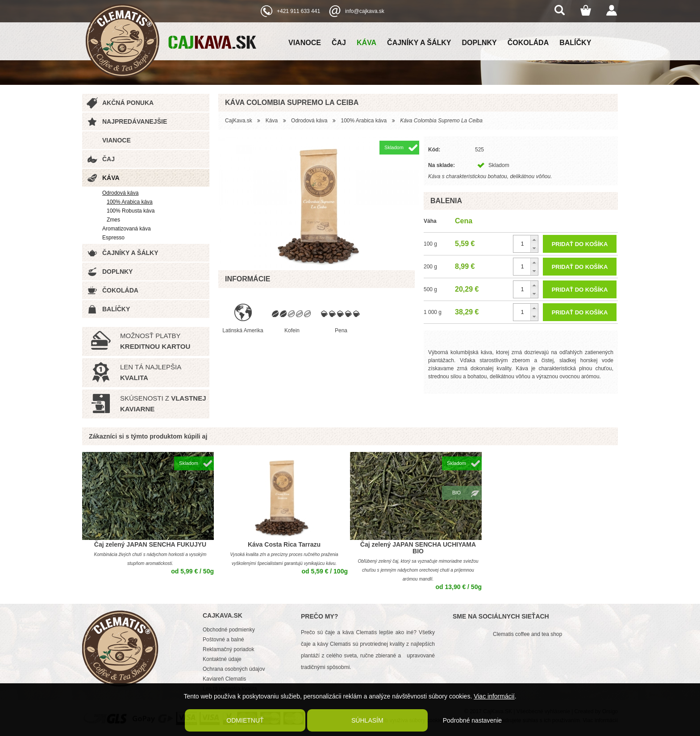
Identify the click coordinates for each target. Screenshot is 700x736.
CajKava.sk (239, 121)
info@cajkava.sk (365, 11)
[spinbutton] (526, 244)
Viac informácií (494, 696)
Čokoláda (528, 43)
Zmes (113, 220)
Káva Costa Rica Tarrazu (284, 544)
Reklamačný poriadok (228, 649)
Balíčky (575, 43)
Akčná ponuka (128, 103)
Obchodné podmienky (229, 630)
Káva (367, 43)
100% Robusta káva (131, 211)
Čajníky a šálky (419, 43)
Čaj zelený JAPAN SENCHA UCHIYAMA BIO (418, 548)
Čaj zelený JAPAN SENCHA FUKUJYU (150, 544)
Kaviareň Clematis (224, 679)
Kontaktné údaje (222, 659)
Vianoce (305, 43)
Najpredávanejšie (135, 121)
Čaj (339, 43)
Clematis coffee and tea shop (527, 634)
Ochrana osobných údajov (234, 669)
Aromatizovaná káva (127, 229)
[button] (534, 240)
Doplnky (479, 43)
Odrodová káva (120, 193)
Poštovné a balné (223, 640)
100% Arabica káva (130, 202)
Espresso (113, 238)
